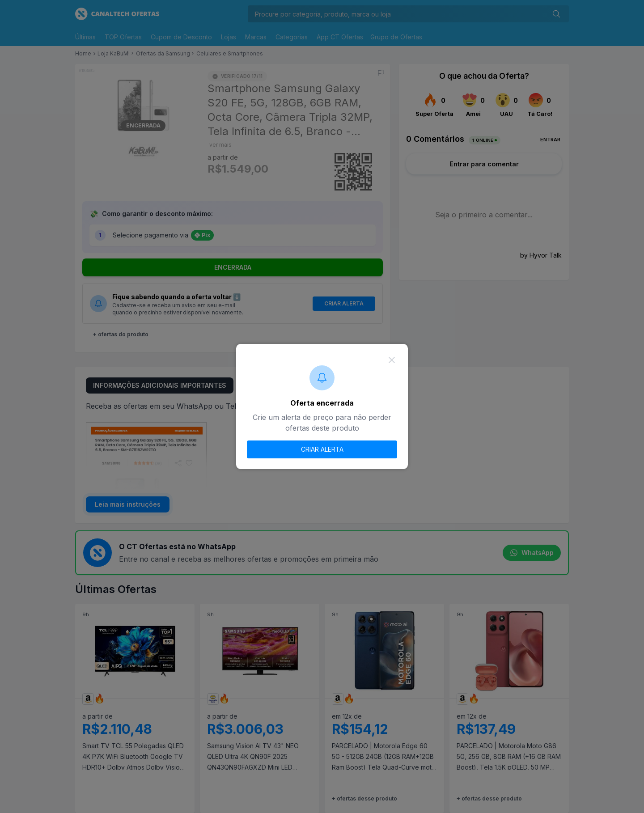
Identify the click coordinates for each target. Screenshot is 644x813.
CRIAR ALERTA (322, 449)
